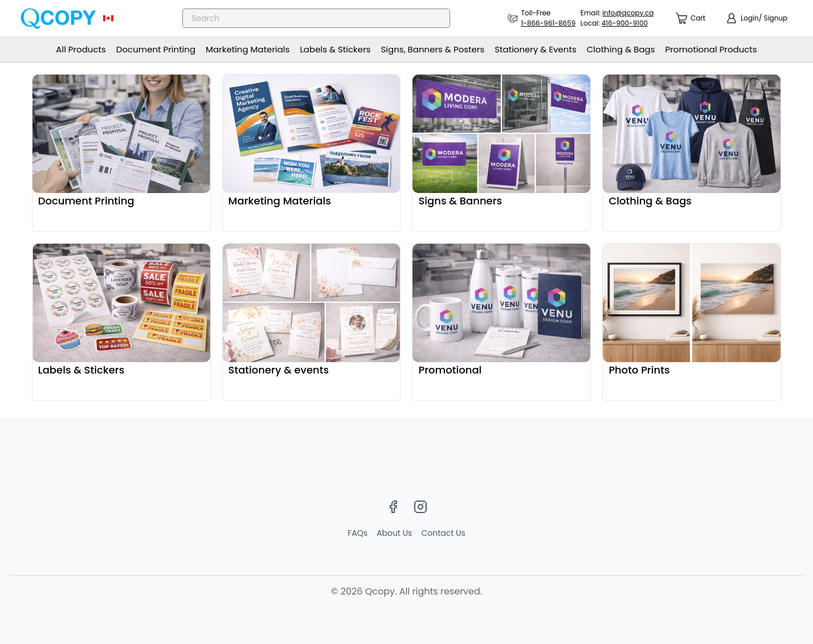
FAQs (358, 533)
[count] (691, 19)
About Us (394, 533)
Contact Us (443, 533)
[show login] (757, 18)
